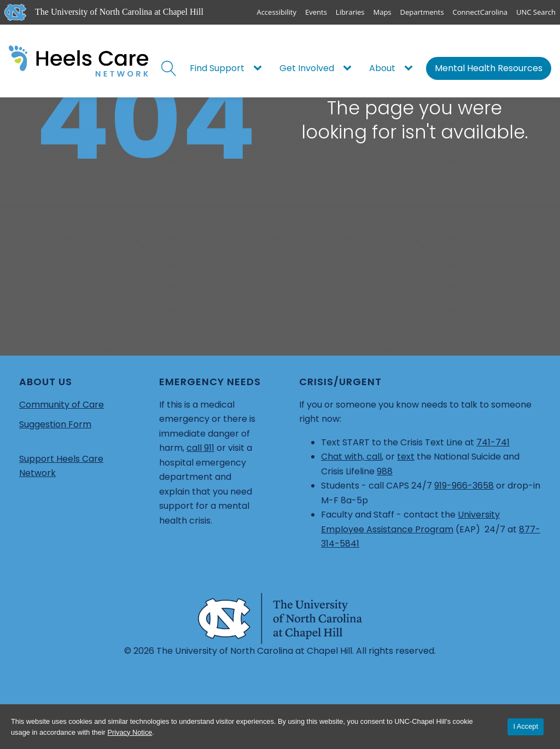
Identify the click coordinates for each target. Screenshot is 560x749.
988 (385, 471)
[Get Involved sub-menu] (349, 68)
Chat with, (344, 457)
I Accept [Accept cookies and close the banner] (526, 726)
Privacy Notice (130, 732)
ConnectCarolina (480, 12)
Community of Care (62, 405)
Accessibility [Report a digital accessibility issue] (276, 12)
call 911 (200, 448)
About (382, 68)
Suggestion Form (55, 424)
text (406, 457)
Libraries (350, 12)
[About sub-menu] (411, 68)
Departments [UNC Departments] (422, 12)
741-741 (493, 442)
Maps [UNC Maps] (383, 12)
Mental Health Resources (489, 68)
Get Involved (307, 68)
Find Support (217, 68)
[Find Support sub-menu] (260, 68)
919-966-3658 (464, 486)
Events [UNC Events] (316, 12)
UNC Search (536, 12)
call (374, 457)
